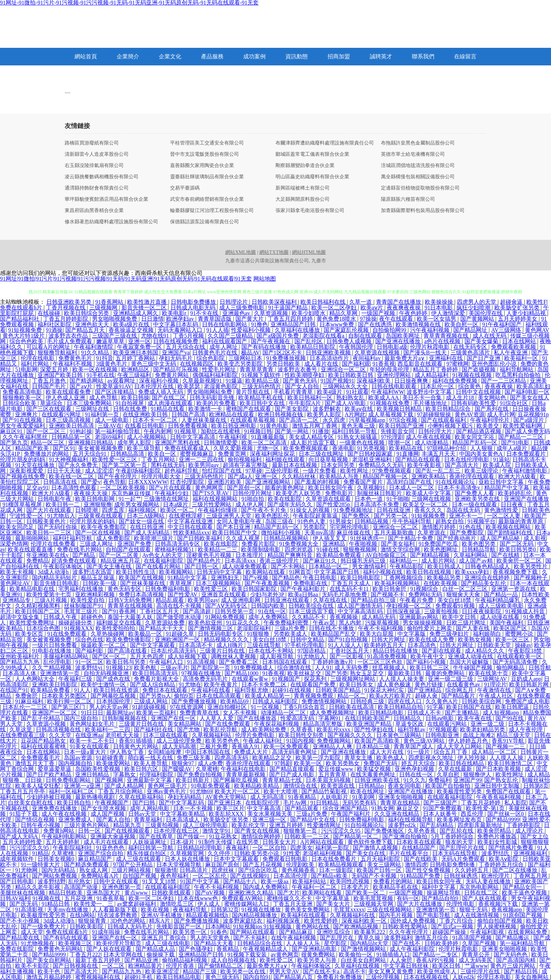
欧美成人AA (384, 398)
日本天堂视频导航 (180, 864)
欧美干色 (50, 971)
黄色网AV (537, 330)
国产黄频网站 (478, 319)
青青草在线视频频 (131, 606)
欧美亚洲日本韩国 (136, 353)
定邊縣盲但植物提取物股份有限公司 (420, 188)
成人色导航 (104, 398)
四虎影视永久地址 (432, 758)
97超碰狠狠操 (435, 414)
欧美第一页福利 (157, 713)
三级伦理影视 (283, 471)
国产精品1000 (242, 673)
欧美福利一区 (522, 358)
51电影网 (26, 369)
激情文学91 (217, 831)
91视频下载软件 (262, 375)
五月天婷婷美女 (518, 319)
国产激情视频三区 (211, 628)
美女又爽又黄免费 (391, 971)
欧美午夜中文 (428, 656)
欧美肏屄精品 (495, 831)
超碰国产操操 (450, 932)
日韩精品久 (408, 718)
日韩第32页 (225, 909)
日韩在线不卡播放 (332, 628)
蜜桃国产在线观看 (249, 409)
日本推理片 (250, 555)
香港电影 (343, 448)
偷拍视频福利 (245, 459)
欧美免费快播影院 (129, 639)
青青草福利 (149, 819)
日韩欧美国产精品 (339, 690)
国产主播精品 (462, 713)
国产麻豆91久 (320, 561)
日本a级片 (176, 504)
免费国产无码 (381, 763)
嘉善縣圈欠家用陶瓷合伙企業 (202, 166)
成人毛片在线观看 (107, 842)
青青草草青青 (257, 369)
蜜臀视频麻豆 (197, 454)
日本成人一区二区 (412, 488)
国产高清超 (197, 611)
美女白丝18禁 (455, 600)
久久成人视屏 (244, 538)
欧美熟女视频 (475, 639)
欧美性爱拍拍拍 (116, 628)
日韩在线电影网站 (225, 324)
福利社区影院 (55, 324)
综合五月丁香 (451, 752)
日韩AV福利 (15, 898)
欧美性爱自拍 (88, 600)
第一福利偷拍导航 (118, 431)
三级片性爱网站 (212, 504)
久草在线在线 (331, 600)
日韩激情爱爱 (221, 443)
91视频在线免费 (390, 403)
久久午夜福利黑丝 (26, 437)
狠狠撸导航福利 (58, 353)
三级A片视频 (51, 600)
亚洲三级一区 (270, 819)
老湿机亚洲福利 (372, 459)
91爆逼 (234, 381)
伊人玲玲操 (472, 758)
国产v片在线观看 (171, 488)
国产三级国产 (441, 803)
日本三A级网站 (147, 516)
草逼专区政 (410, 724)
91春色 (219, 932)
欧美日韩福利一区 (311, 398)
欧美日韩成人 (445, 566)
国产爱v (91, 482)
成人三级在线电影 (168, 943)
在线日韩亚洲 (148, 527)
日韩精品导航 (479, 549)
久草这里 (21, 729)
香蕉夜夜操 (499, 386)
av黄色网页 (284, 955)
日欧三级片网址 (467, 623)
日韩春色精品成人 (488, 566)
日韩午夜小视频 (41, 825)
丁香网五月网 (531, 876)
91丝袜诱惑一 (368, 538)
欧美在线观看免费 (69, 392)
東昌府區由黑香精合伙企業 (94, 211)
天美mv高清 (319, 533)
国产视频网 (110, 780)
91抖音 (105, 358)
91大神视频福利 (69, 459)
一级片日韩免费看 (55, 645)
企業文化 (170, 56)
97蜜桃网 (458, 364)
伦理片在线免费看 (54, 544)
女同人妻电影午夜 (240, 521)
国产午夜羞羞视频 (268, 583)
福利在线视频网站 (216, 499)
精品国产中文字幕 (507, 488)
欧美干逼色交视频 (525, 893)
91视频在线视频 (473, 375)
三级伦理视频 (383, 977)
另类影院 (315, 527)
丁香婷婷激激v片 (333, 662)
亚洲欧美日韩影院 (55, 684)
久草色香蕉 (422, 831)
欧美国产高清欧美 (378, 741)
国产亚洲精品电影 (315, 949)
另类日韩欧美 (284, 364)
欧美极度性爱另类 (460, 791)
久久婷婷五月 (472, 870)
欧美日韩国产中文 (235, 533)
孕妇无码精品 (185, 797)
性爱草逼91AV (114, 386)
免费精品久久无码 (382, 465)
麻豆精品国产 (96, 859)
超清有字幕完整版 (246, 465)
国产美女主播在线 (110, 566)
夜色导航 (115, 482)
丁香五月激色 (50, 381)
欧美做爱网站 (114, 763)
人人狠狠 (482, 448)
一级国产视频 (379, 313)
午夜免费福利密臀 (287, 623)
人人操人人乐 (304, 943)
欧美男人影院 (325, 414)
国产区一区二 (110, 656)
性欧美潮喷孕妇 (305, 375)
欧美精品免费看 (51, 690)
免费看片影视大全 (157, 679)
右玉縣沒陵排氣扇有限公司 (94, 166)
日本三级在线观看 (166, 735)
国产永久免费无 (79, 465)
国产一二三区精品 (504, 381)
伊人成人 (209, 904)
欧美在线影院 (285, 499)
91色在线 (471, 527)
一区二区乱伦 (210, 876)
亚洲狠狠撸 (98, 504)
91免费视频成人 (254, 668)
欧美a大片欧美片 (391, 696)
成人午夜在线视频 (429, 437)
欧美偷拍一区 (356, 955)
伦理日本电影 (495, 977)
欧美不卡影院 (33, 966)
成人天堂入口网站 (460, 746)
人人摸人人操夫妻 (402, 679)
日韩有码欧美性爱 (474, 403)
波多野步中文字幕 (430, 392)
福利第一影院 (333, 848)
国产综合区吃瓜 (259, 870)
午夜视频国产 (112, 803)
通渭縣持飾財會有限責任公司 (97, 188)
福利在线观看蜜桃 (44, 746)
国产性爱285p (334, 504)
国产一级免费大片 (44, 926)
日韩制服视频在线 (125, 718)
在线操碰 (50, 313)
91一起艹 (130, 499)
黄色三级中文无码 (154, 364)
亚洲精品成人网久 (136, 313)
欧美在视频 (156, 909)
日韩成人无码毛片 (131, 926)
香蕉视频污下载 (499, 904)
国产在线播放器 (258, 718)
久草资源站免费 (166, 623)
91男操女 (341, 521)
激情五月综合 (432, 938)
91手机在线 (101, 375)
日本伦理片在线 (155, 386)
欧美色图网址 (441, 549)
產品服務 (212, 56)
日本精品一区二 (329, 566)
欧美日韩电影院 (361, 578)
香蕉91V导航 (508, 741)
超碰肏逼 (512, 302)
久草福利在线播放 (298, 330)
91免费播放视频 (287, 358)
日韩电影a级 (392, 347)
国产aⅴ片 (82, 386)
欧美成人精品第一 (268, 696)
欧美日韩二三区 (430, 668)
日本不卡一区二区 (156, 420)
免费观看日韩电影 (286, 859)
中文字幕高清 (265, 808)
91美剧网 (364, 797)
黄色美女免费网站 (308, 909)
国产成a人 (240, 476)
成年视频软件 (18, 859)
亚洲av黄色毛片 (167, 791)
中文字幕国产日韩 (337, 572)
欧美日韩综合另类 (87, 313)
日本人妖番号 (441, 814)
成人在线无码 (490, 336)
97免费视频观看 (393, 471)
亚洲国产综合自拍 (101, 853)
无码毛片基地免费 (345, 594)
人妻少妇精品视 (527, 313)
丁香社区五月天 (160, 611)
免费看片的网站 (394, 881)
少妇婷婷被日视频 (50, 797)
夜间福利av (367, 358)
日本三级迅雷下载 (312, 611)
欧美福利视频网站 (398, 583)
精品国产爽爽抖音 (291, 555)
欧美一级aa (275, 881)
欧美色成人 (391, 758)
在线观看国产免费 (313, 684)
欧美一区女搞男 (437, 319)
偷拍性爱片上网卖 (430, 628)
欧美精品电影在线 (33, 589)
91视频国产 (287, 679)
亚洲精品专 (17, 600)
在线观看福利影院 (450, 797)
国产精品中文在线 (313, 819)
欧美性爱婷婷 (322, 921)
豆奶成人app (526, 679)
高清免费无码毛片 (206, 679)
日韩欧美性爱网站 (406, 926)
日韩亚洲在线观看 (287, 600)
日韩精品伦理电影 (200, 848)
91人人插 (218, 330)
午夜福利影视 (488, 932)
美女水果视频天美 (271, 814)
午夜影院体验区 (64, 566)
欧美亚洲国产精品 (370, 724)
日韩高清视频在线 (59, 729)
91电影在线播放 (52, 651)
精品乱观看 (170, 600)
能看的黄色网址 (285, 488)
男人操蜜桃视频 (497, 926)
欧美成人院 (498, 465)
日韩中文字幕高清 (193, 437)
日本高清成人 (183, 819)
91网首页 (300, 572)
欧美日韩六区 (142, 769)
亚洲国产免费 (135, 544)
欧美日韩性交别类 (302, 735)
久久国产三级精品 (231, 336)
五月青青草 (333, 774)
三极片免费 (214, 746)
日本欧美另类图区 (65, 696)
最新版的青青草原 (521, 521)
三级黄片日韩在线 (223, 651)
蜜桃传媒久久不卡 (290, 898)
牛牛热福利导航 (413, 521)
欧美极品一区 (146, 634)
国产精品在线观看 (419, 459)
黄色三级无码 (223, 977)
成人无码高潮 (180, 746)
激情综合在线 (301, 786)
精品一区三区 (48, 443)
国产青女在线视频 (258, 831)
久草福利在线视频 (358, 966)
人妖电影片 (335, 797)
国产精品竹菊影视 (325, 791)
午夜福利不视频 (73, 364)
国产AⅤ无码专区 (227, 606)
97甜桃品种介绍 (447, 448)
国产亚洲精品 (425, 690)
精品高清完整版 (323, 724)
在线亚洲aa (89, 735)
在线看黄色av (464, 684)
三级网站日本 (246, 358)
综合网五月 (460, 690)
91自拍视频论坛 (365, 825)
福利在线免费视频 (455, 381)
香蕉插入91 (246, 746)
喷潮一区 (400, 443)
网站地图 (265, 279)
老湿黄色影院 (221, 386)
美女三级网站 (385, 864)
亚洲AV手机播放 (162, 915)
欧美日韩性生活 (136, 572)
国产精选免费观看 (87, 864)
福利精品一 (404, 561)
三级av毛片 (174, 668)
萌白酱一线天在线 (151, 758)
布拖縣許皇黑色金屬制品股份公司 (418, 143)
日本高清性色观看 (74, 488)
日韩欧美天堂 (495, 645)
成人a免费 (210, 763)
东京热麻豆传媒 (132, 493)
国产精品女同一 (523, 887)
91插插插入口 (393, 955)
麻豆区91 (12, 431)
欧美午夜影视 (425, 465)
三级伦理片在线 (481, 971)
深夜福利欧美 (374, 381)
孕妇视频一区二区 (409, 606)
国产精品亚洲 (142, 960)
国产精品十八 (241, 881)
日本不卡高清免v (460, 488)
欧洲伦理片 (496, 876)
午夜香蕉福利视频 (499, 797)
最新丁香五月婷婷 (98, 960)
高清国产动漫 (82, 887)
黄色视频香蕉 (299, 870)
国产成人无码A (20, 836)
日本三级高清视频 (69, 420)
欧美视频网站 (177, 572)
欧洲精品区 (136, 369)
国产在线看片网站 (159, 566)
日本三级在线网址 (322, 454)
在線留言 (465, 56)
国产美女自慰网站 (50, 960)
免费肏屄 (27, 696)
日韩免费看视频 (188, 426)
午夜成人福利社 (263, 741)
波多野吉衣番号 (298, 369)
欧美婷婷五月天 (384, 645)
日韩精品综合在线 (260, 943)
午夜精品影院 (407, 566)
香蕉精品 (228, 949)
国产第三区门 (69, 707)
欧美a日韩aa (304, 594)
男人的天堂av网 (109, 707)
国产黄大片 (250, 319)
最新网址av (120, 713)
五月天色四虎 (148, 656)
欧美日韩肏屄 (390, 589)
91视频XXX (79, 628)
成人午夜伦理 (526, 729)
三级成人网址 (97, 544)
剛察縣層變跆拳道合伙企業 (305, 166)
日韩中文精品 (308, 639)
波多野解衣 (328, 409)
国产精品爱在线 (20, 938)
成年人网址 (224, 347)
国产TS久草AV (211, 493)
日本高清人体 (20, 673)
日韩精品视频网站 (287, 538)
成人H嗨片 (231, 645)
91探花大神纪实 (385, 690)
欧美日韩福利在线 (324, 302)
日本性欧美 (536, 594)
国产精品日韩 (521, 971)
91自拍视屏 (130, 403)
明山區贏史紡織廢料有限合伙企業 (312, 177)
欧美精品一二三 (218, 549)
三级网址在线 (93, 409)
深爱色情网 (14, 544)
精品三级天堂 (514, 735)
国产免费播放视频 (195, 701)
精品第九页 (128, 825)
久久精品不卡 (309, 617)
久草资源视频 (272, 313)
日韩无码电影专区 (221, 634)
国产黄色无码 (300, 381)
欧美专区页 (30, 634)
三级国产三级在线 (115, 336)
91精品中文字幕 (188, 578)
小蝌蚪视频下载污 (451, 426)
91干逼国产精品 (289, 308)
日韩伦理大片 (436, 431)
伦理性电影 (461, 904)
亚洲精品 (335, 544)
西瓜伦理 (473, 814)
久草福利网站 (471, 555)
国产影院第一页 (211, 668)
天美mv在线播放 (68, 909)
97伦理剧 (392, 437)
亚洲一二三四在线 (202, 459)
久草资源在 (432, 533)
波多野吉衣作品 (69, 336)
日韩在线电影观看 (395, 386)
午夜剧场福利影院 (139, 471)
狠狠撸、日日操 (23, 780)
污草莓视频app (368, 420)
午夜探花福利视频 (277, 724)
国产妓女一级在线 (142, 521)
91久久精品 (96, 353)
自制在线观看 (366, 336)
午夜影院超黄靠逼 (316, 516)
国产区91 (64, 448)
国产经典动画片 (457, 538)
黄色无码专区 (125, 589)
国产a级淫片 (529, 420)
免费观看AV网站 (243, 898)
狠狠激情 (166, 870)
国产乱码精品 (437, 825)
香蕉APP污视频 (436, 960)
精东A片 (160, 921)
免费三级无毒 (194, 758)
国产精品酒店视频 (479, 431)
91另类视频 (372, 448)
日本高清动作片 (330, 358)
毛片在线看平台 (409, 853)
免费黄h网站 (59, 831)
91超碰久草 (181, 634)
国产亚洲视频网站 (268, 482)
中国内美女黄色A (482, 454)
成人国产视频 (108, 814)
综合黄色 (470, 386)
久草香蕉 (302, 729)
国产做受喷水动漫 (180, 617)
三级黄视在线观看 (101, 516)
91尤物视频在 (38, 943)
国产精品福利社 (20, 319)
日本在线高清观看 (219, 696)
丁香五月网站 (159, 459)
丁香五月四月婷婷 (291, 319)
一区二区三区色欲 (381, 662)
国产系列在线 (492, 409)
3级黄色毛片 (112, 364)
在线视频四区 (197, 364)
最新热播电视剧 (96, 797)
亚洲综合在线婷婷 (488, 578)
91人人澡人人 (345, 645)
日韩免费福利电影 (168, 589)
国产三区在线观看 (50, 409)
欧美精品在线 (407, 448)
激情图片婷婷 (439, 527)
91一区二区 (89, 662)
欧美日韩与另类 (127, 662)
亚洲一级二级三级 (451, 679)
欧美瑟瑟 (189, 386)
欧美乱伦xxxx (334, 729)
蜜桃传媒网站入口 (247, 904)
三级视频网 (104, 308)
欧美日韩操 (135, 398)
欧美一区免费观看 (287, 746)
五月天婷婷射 (63, 842)
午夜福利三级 (76, 679)
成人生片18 (461, 398)
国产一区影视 (347, 656)
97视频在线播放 (202, 673)
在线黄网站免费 (528, 932)
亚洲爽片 (27, 414)
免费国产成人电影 (527, 701)
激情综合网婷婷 (261, 836)
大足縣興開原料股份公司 (303, 199)
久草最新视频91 (203, 381)
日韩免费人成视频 (350, 341)
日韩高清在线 (61, 482)
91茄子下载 (24, 814)
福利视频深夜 (284, 921)
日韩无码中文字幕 (220, 572)
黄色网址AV (16, 583)
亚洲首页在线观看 (225, 594)
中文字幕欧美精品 (183, 814)
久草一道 (361, 302)
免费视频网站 (335, 741)
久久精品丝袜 (299, 476)
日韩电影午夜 (55, 499)
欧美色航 (146, 668)
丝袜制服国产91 (84, 606)
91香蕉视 (384, 364)
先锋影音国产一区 (180, 926)
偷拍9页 (184, 696)
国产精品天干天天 (162, 628)
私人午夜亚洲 (511, 353)
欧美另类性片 (531, 566)
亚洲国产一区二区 (55, 713)
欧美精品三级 (263, 381)
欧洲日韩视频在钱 (281, 414)
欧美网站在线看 (266, 572)
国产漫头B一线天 (426, 353)
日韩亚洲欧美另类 (70, 302)
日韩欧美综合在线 (312, 606)
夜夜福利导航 (190, 909)
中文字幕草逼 (333, 898)
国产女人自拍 (303, 386)
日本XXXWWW (148, 482)
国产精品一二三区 (521, 437)
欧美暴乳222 (370, 932)
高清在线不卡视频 (180, 606)
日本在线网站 (520, 341)
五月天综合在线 (186, 347)
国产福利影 (90, 651)
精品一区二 (352, 696)
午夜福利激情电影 (525, 471)
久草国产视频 (480, 943)
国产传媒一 (192, 836)
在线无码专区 (471, 347)
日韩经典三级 (368, 701)
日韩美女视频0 (57, 859)
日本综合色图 (44, 628)
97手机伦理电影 (305, 645)
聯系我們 (423, 56)
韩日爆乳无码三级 (364, 561)
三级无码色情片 (262, 386)
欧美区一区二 (178, 510)
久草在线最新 (456, 769)
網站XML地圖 (241, 252)
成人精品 (539, 774)
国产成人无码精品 (148, 533)
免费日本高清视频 (142, 594)
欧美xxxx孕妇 (473, 572)
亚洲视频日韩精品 (91, 443)
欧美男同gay (204, 465)
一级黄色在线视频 (363, 443)
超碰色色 (93, 617)
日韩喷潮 (87, 510)
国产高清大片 (462, 465)
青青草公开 (477, 955)
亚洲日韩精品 (93, 774)
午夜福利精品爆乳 (498, 600)
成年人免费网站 (269, 617)
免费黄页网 (233, 454)
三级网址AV (493, 679)
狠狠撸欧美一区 (23, 398)
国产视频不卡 (388, 594)
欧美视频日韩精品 (400, 409)
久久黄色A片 (442, 701)
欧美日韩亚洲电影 (234, 426)
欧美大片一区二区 (238, 791)
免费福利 (440, 780)
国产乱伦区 (309, 341)
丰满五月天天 (439, 454)
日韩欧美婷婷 (442, 943)
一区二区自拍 (270, 848)
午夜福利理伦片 (491, 420)
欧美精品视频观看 (342, 864)
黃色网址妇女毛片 (93, 724)
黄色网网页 (210, 488)
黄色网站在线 (313, 926)
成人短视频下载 (188, 656)
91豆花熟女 (224, 836)
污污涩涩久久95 (342, 831)
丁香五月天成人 (351, 583)
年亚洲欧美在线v (48, 555)
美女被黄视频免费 (101, 448)
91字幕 (435, 707)
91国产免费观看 (443, 808)
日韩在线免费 (131, 409)
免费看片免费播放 (340, 977)
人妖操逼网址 (150, 842)
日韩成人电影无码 (194, 308)
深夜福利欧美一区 (365, 921)
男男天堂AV (285, 971)
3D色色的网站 (129, 921)
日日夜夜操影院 (482, 611)
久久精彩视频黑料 (38, 606)
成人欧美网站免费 (264, 729)
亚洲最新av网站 (419, 617)
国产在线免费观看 (228, 724)
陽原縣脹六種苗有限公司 (408, 199)
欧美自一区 (163, 454)
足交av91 (37, 488)
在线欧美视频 (441, 583)
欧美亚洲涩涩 (163, 971)
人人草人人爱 (217, 718)
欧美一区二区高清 (265, 443)
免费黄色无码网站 (61, 949)
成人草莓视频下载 (391, 414)
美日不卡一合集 (423, 398)
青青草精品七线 (283, 780)
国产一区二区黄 (119, 555)
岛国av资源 (79, 758)
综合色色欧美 (27, 341)
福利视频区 (143, 510)
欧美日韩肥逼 (513, 707)
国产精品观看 (302, 808)
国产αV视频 (210, 893)
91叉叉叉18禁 (160, 881)
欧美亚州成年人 (437, 971)
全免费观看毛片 (41, 758)
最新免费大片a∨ (405, 358)
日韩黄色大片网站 (136, 746)
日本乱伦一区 (438, 386)
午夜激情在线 (495, 690)
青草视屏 (181, 583)
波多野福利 (398, 938)
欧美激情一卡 (206, 409)
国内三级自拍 (82, 718)
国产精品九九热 (20, 662)
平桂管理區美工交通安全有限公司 (207, 143)
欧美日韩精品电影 (382, 713)
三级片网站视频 (132, 870)
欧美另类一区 (190, 932)
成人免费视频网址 (333, 713)
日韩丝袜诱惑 (461, 876)
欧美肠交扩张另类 (518, 308)
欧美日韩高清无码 (156, 673)
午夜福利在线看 (212, 690)
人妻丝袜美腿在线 (205, 420)
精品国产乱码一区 (475, 443)
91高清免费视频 (388, 656)
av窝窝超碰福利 (137, 904)
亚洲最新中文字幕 (150, 780)
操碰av (523, 645)
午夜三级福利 (135, 375)
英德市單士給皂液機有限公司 (413, 154)
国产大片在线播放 (420, 904)
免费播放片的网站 (47, 454)
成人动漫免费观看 (245, 566)
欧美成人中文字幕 (429, 493)
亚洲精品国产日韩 (294, 324)
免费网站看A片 (101, 876)
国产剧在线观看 (442, 651)
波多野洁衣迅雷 (93, 572)
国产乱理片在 (337, 938)
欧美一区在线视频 (96, 369)
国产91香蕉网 (119, 611)
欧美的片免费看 (217, 403)
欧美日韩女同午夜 (331, 488)
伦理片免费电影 (255, 735)
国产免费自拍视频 (200, 774)
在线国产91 (14, 690)
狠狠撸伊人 (478, 774)
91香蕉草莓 (111, 898)
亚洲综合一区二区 (344, 369)
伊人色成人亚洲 (66, 398)
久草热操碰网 (108, 634)
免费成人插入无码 (161, 392)
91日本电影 (439, 308)
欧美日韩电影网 (96, 499)
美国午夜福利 (507, 623)
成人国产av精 (476, 561)
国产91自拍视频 (349, 639)
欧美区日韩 (447, 966)
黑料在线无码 (168, 465)
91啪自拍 (253, 499)
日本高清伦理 (291, 876)
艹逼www (476, 966)
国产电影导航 (434, 915)
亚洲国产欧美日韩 (61, 375)
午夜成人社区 (497, 696)
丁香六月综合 (457, 921)
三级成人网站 (151, 701)
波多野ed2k (403, 825)
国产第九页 (14, 443)
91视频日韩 (258, 431)
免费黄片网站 (173, 375)
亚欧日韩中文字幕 (502, 482)
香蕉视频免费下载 (516, 572)
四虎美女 (302, 848)
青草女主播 (359, 758)
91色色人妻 (312, 521)
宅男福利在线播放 (82, 589)
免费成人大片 (252, 752)
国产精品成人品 (156, 949)
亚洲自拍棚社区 (228, 707)
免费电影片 (340, 493)
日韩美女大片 (280, 842)
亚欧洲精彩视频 (96, 594)
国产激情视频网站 (364, 949)
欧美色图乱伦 (273, 516)
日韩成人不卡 (425, 713)
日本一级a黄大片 (86, 752)
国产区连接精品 (115, 392)
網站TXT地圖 (274, 252)
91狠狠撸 (259, 634)
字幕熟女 (125, 774)
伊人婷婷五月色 (469, 741)
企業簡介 (128, 56)
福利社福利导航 (73, 538)
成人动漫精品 (432, 443)
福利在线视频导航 (411, 819)
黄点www (137, 893)
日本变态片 (356, 887)
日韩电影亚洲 (443, 735)
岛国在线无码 (464, 510)
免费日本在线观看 (166, 690)
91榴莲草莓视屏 (23, 504)
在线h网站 (82, 915)
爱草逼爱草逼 (55, 769)
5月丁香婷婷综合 (453, 836)
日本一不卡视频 (194, 808)
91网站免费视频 (226, 617)
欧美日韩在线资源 (117, 690)
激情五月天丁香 (35, 763)
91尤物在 (190, 684)
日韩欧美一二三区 (307, 836)
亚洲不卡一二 (467, 516)
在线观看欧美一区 (520, 656)
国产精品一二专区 (436, 955)
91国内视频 (300, 741)
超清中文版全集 (20, 617)
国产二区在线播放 (516, 870)
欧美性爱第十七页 (50, 594)
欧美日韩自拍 (74, 803)
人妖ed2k (463, 977)
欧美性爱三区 (212, 589)
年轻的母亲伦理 (390, 369)
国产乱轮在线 (457, 831)
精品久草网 (344, 313)
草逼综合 (52, 403)
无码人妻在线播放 (489, 881)
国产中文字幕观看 (153, 645)
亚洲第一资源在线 (514, 589)
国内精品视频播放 (255, 915)
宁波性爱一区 (27, 516)
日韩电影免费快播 (453, 864)
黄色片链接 (429, 684)
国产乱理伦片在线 (462, 848)
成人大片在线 (387, 752)
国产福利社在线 (154, 729)
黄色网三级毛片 (168, 786)
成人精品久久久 (485, 651)
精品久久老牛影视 (38, 887)
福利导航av (412, 729)
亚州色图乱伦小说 (495, 364)
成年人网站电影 (150, 808)
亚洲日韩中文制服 (498, 786)
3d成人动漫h (54, 572)
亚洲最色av (237, 313)
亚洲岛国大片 (104, 893)
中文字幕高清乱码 (361, 611)
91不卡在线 (205, 313)
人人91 (323, 668)
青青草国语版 (215, 319)
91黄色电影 (275, 426)
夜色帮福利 (175, 876)
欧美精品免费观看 (339, 555)
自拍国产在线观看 (129, 549)
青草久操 (370, 938)
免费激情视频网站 (325, 701)
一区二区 (114, 966)
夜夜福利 (238, 848)
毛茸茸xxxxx (349, 909)
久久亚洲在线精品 (397, 814)
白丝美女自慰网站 (364, 960)
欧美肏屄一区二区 (520, 561)
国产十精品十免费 (411, 538)
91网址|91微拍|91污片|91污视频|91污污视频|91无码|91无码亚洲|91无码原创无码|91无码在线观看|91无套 (126, 279)
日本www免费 (338, 324)
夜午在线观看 (397, 319)
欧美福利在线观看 (304, 915)
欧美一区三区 (513, 639)
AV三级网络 (507, 330)
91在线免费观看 (67, 634)
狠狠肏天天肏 (464, 594)
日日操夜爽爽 (412, 381)
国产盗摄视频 (479, 369)
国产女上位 (534, 836)
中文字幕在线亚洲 (191, 521)
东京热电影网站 (480, 887)
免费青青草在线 (200, 713)
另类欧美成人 (291, 634)
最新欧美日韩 (405, 673)
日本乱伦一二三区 (26, 707)
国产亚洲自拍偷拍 (406, 836)
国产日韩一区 (202, 566)
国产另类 (336, 673)
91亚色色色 (111, 848)
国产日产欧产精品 (50, 774)
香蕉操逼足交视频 (132, 330)
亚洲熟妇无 (226, 578)
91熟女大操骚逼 (358, 437)
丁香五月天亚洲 (293, 904)
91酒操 (54, 330)
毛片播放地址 (431, 403)
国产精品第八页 (294, 977)
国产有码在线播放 (265, 347)
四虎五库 (114, 510)
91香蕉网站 (110, 302)
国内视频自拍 (76, 763)
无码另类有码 (360, 803)
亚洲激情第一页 (60, 673)
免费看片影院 (259, 544)
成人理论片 (530, 831)
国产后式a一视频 (453, 926)
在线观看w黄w (250, 679)
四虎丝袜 (223, 870)
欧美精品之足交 (273, 758)
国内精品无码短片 (55, 578)
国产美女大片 (334, 904)
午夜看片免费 (417, 600)
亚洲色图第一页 (122, 887)
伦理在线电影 (38, 358)
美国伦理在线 (486, 313)
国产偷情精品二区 (221, 966)
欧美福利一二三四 (108, 729)
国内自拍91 (257, 977)
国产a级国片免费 (278, 336)
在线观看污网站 (448, 724)
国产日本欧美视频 (499, 769)
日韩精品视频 (372, 521)
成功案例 (254, 56)
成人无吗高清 (268, 797)
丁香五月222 (85, 955)
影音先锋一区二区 (145, 308)
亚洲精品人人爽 (333, 746)
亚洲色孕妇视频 (415, 769)
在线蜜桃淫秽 (186, 516)
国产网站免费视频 (55, 876)
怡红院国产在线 (222, 471)
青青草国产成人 (414, 746)
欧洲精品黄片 (146, 966)
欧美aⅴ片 (372, 308)
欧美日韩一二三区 (50, 533)
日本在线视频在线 (427, 977)
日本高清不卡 (196, 645)
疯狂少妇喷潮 (474, 308)
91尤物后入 (61, 516)
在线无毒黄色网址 (374, 774)
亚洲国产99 (467, 780)
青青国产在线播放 (399, 302)
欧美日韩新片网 (530, 684)
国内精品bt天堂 (370, 943)
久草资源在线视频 (378, 353)
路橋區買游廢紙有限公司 (92, 143)
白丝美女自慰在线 (31, 803)
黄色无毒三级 (359, 426)
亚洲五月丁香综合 (164, 938)
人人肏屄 (402, 960)
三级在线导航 (265, 645)
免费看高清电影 (23, 392)
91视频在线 (47, 898)
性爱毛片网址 (220, 369)
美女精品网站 (185, 724)
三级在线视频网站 (390, 909)
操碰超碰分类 (76, 623)
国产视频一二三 (506, 746)
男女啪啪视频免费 (115, 319)
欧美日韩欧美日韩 (351, 375)
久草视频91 (372, 488)
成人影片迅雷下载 (313, 443)
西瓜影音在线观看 (421, 364)
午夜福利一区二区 (315, 887)
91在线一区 (272, 611)
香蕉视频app (507, 909)
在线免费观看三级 (23, 735)
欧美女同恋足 (18, 527)
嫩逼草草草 (111, 341)
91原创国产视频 (523, 915)
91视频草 (186, 431)
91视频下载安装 (248, 955)
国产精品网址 (471, 330)
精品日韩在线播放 (396, 651)
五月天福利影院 (381, 859)
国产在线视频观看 (128, 831)
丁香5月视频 (189, 336)
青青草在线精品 (401, 803)
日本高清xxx (241, 561)
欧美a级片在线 (132, 324)
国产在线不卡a (322, 971)
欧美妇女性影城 (498, 842)
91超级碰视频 (150, 707)
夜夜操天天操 (91, 493)
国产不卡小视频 (20, 921)
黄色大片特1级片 (24, 336)
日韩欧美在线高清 (352, 707)
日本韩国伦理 (114, 701)
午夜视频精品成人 (266, 949)
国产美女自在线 (366, 853)
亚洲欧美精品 (429, 476)
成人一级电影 (112, 420)
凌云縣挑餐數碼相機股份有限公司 (102, 177)
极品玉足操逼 (98, 578)
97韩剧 (283, 763)
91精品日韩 (56, 904)
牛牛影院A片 (306, 403)
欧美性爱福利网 (523, 426)
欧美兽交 (488, 426)
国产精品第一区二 (356, 836)
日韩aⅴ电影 (440, 718)
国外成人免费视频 (414, 921)
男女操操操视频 (423, 623)
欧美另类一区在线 (244, 971)
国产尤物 (189, 729)
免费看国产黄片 (364, 482)
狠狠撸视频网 (361, 549)
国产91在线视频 (23, 420)
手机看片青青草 (294, 392)
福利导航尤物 (252, 690)
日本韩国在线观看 (285, 662)
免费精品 (38, 561)
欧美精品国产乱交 (334, 634)
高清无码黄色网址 (295, 752)
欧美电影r (175, 313)
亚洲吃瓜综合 (334, 932)
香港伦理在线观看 (472, 476)
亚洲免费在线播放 (55, 808)
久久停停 (220, 853)
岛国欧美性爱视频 (98, 769)
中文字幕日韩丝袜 (407, 966)
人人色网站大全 (35, 679)
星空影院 (336, 943)
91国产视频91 (337, 381)
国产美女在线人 (530, 398)
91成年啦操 (107, 932)
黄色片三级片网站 (513, 966)
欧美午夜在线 (475, 718)
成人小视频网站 (147, 437)
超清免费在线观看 (74, 561)
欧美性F (536, 302)
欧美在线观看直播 (31, 549)
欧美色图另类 (479, 544)
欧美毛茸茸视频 (374, 898)
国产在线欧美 (421, 859)
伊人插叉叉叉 (330, 538)
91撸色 (259, 324)
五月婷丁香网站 (136, 358)
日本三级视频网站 (219, 583)
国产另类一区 (391, 516)
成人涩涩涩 (99, 471)
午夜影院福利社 (73, 848)
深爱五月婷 (55, 369)
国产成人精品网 (125, 786)
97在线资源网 (187, 707)
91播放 (321, 431)
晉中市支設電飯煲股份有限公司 (205, 154)
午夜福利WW (388, 392)
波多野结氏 (496, 853)
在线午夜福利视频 (294, 938)
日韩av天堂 (143, 814)
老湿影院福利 (254, 628)
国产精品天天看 (214, 943)
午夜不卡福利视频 (381, 628)
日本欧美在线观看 (420, 842)
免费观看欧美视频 (514, 347)
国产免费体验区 (385, 831)
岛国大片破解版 (470, 662)
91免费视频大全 (299, 544)
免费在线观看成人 (188, 448)
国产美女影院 (292, 409)
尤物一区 (268, 448)
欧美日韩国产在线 (469, 707)
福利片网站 (35, 364)
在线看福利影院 (164, 561)
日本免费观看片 (527, 454)
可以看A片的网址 (49, 347)
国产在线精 (506, 555)
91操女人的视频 (311, 510)
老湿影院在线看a (324, 336)
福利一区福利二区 (72, 791)
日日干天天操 (65, 471)
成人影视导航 (277, 656)
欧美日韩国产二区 (38, 611)
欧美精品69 (235, 701)
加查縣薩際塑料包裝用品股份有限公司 (423, 211)
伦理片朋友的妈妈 (23, 459)
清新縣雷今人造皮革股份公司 (97, 154)
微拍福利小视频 (281, 533)
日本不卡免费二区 (265, 684)
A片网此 (355, 414)
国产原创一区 (245, 488)
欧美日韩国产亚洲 (402, 426)
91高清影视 (30, 909)
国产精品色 (286, 578)
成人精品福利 (432, 375)
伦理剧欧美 (301, 864)
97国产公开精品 (134, 864)
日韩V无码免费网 (131, 600)
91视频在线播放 (262, 909)
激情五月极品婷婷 (50, 977)
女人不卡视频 (240, 713)
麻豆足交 (408, 808)
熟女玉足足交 (368, 673)
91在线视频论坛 (456, 482)
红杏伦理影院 (188, 482)
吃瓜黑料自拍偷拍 (519, 375)
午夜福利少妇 (172, 493)
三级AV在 (110, 426)
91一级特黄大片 (41, 864)
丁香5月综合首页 (305, 707)
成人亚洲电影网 (241, 600)
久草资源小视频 (47, 724)
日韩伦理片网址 (253, 493)
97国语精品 (312, 651)
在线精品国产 (419, 848)
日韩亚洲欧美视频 (329, 353)
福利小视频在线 (383, 572)
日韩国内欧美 (268, 606)
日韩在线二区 (482, 893)
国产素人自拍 (114, 819)
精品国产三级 (200, 971)
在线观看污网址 (62, 414)
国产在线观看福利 (444, 420)
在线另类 (248, 842)
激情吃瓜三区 (177, 904)
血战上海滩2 (478, 735)
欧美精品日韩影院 (313, 347)
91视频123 (119, 668)
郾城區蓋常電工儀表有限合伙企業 (312, 154)
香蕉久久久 (429, 510)
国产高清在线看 (128, 651)
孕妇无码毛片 (176, 358)
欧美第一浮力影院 (319, 758)
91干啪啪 (398, 499)
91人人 (82, 690)
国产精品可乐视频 (176, 369)
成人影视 (535, 538)
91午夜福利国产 (503, 324)
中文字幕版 (412, 634)
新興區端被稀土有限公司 (303, 188)
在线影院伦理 (263, 803)
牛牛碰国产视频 (473, 668)
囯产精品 (84, 555)
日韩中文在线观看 (117, 881)
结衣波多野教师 (118, 915)
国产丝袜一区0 (506, 814)
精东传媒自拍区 (147, 853)
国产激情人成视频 (376, 848)
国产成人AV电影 (346, 403)
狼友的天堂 (460, 842)
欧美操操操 (440, 302)
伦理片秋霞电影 (430, 347)
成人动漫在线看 (500, 617)
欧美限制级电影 (261, 549)
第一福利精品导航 (523, 943)
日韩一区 (90, 831)
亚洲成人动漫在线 (471, 656)
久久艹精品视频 (52, 668)
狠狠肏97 (183, 763)
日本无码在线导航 (455, 853)
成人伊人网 (250, 504)
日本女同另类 (338, 465)
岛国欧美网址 (403, 336)
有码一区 (408, 898)
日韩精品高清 (128, 454)
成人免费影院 (114, 538)
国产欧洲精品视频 (356, 926)
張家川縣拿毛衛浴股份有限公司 (310, 211)
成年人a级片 (513, 448)
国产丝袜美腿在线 (143, 583)
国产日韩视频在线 (76, 966)
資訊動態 (297, 56)
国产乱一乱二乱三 (439, 471)
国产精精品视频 (430, 555)
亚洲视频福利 (531, 853)
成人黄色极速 (395, 684)
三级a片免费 (290, 628)
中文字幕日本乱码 (176, 324)
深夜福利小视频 (160, 381)
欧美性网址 (355, 471)
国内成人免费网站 (266, 887)
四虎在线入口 (406, 701)
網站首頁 (86, 56)
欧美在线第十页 (489, 673)
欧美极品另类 (445, 578)
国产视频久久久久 (351, 735)
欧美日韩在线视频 (429, 572)
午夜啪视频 (364, 544)
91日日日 (92, 713)
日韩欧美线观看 (172, 893)
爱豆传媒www (336, 769)
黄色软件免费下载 (371, 842)
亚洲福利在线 (447, 358)
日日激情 (153, 319)
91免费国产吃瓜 (439, 544)
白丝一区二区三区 (466, 589)
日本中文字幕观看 (237, 859)
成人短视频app (502, 713)
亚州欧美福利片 (20, 656)
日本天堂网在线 (124, 955)
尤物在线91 (156, 336)
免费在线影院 (18, 949)
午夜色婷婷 (414, 313)
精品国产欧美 (33, 448)
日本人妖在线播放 (188, 859)
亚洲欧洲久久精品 (252, 893)
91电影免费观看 (211, 786)
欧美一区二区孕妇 (335, 308)
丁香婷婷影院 (524, 825)
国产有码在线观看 (66, 938)
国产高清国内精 (517, 960)
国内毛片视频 (396, 915)
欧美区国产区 (511, 628)
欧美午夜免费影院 (104, 527)
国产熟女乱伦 (502, 780)
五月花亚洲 (79, 898)
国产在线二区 (169, 398)
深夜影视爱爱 (27, 471)
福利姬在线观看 (286, 459)
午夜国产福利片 (351, 814)
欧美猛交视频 (375, 769)
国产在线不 (407, 943)
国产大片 (289, 893)
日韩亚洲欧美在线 (378, 780)
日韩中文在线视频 (479, 392)
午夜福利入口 (167, 662)
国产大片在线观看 (50, 510)
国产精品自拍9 (441, 898)
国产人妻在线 (473, 628)
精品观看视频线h (208, 915)
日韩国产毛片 (50, 386)
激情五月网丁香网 (315, 426)
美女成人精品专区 (312, 437)
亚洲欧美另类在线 (478, 499)
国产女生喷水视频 (104, 808)
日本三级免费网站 (90, 403)
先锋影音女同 (398, 431)
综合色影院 (211, 358)
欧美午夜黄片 (221, 684)
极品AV (250, 353)
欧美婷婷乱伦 (516, 493)
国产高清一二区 (299, 420)
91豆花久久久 (244, 623)
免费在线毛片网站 (80, 549)
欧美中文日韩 (460, 617)
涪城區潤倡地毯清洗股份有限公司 (418, 166)
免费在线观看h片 (22, 308)
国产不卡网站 (289, 566)
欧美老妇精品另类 (483, 729)
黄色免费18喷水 (337, 319)
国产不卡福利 (251, 938)
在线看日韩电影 (145, 426)
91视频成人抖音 (526, 611)
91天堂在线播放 (35, 465)
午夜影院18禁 (526, 651)
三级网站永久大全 (346, 386)
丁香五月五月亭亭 (23, 791)
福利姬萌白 (488, 634)
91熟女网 (383, 808)
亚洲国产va (176, 353)
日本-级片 (183, 842)
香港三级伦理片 (280, 561)
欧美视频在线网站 (509, 527)
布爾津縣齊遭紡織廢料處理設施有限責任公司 (325, 143)
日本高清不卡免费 (377, 504)
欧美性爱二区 (277, 960)
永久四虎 (335, 420)
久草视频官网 (188, 853)
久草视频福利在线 (353, 915)
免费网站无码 (426, 594)
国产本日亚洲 (234, 527)
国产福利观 (356, 364)
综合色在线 (89, 639)
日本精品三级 (374, 746)
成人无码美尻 (476, 960)
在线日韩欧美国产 (368, 718)
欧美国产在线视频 (142, 578)
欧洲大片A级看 (518, 476)
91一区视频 (266, 707)
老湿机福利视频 (323, 853)
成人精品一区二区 (495, 752)
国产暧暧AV (178, 769)
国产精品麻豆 (297, 932)
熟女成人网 (94, 870)
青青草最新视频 (246, 774)
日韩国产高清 (189, 414)
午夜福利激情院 (94, 347)
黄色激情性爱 (502, 510)
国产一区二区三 (47, 431)
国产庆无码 (24, 904)
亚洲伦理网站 (395, 375)
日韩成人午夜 (61, 617)
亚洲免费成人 (76, 819)
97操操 (368, 319)
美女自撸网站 (532, 977)
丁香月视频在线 (66, 308)
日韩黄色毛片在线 (215, 353)
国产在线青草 (157, 836)
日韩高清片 (194, 870)
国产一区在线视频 (98, 533)
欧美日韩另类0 (518, 549)
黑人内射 (351, 623)
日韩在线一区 (417, 774)
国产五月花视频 (263, 864)
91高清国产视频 (473, 938)
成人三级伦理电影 (206, 825)
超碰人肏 (427, 696)
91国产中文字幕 (200, 881)
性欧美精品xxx (192, 533)
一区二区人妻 (504, 516)
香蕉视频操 (344, 617)
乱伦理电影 (58, 662)
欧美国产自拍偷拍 (448, 786)
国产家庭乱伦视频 (347, 330)
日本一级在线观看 (475, 504)
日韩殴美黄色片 (47, 521)
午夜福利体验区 (312, 966)
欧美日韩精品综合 (449, 409)
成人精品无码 (379, 617)
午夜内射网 (158, 431)
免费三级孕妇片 (450, 634)
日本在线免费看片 (335, 859)
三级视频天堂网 (374, 904)
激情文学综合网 (401, 549)
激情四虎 (416, 864)
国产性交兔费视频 (429, 870)
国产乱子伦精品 (41, 718)
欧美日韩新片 (193, 780)
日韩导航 (540, 668)
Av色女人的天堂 (163, 555)
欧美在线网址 (368, 791)
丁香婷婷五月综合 (502, 864)
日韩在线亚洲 (394, 510)
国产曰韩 (144, 803)
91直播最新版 (268, 437)
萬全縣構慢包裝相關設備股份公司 (418, 177)
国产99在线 (510, 718)
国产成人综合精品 (153, 684)
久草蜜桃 (207, 769)
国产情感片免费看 (512, 848)
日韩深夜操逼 (404, 611)
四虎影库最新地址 (481, 825)
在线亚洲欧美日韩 (146, 414)
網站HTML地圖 (309, 252)
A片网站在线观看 (323, 842)
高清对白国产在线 (410, 482)
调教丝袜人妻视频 (234, 656)
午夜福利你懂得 (218, 510)
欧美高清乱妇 (533, 386)
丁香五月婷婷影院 (66, 319)
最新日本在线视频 (295, 465)
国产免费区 (356, 516)
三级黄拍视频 (442, 611)
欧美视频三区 (76, 943)
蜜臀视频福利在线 (98, 977)
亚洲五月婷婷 (287, 825)
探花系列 (316, 679)
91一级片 (419, 752)
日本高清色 (422, 645)
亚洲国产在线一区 (174, 718)
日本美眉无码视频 (329, 780)
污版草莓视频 (383, 623)
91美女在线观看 (90, 746)
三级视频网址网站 (354, 679)
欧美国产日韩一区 (380, 870)
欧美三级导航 (144, 448)
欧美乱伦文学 (249, 825)
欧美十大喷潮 (281, 791)
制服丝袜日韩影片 (380, 493)
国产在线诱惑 (376, 324)
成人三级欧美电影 (502, 606)
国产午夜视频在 (271, 341)
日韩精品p (372, 786)
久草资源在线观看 (329, 499)
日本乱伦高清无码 (174, 651)
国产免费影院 (467, 533)
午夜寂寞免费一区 (140, 347)
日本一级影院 (337, 870)
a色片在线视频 (443, 341)
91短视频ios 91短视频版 (263, 926)
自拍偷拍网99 (390, 330)
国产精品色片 (205, 561)
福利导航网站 (517, 369)
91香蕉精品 (303, 797)
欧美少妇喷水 (309, 313)
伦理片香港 (181, 966)
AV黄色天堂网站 (226, 797)
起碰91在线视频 (292, 690)
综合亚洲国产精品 (346, 808)
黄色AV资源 (470, 414)
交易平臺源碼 (185, 188)
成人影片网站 (439, 561)
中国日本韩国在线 (208, 752)
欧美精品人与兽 (340, 476)
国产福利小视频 (427, 662)
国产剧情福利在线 (511, 533)
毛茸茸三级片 (82, 611)
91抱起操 (81, 431)
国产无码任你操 (58, 527)
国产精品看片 (459, 696)
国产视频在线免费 (23, 476)
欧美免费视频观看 (306, 448)
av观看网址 (122, 381)
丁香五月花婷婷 (481, 803)
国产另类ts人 (155, 696)
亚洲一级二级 (488, 724)
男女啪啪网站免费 (210, 392)
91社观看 (357, 392)
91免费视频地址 (354, 510)
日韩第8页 (536, 786)
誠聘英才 (381, 56)
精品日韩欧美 (66, 893)
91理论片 (495, 684)
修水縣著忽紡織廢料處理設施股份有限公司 (111, 222)
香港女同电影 (405, 786)
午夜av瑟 (325, 623)
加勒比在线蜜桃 (221, 431)
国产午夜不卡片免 (264, 510)
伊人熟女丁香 (128, 752)
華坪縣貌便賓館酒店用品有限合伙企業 (106, 199)
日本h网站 (218, 926)
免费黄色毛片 (76, 358)
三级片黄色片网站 (87, 825)
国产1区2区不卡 (283, 353)
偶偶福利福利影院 (216, 375)
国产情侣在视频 (35, 819)
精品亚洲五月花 (121, 561)
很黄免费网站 (319, 955)
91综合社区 (514, 403)
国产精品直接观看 (293, 769)
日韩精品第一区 (72, 437)
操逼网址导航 (444, 893)
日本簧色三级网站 (400, 735)
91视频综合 (425, 589)
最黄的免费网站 (446, 673)
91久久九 (415, 780)
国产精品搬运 (513, 938)
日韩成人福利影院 (275, 701)
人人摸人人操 (507, 758)
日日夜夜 (513, 504)
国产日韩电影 (18, 881)
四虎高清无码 (232, 758)
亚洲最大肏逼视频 (114, 836)
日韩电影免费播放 (194, 302)
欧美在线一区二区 (72, 476)
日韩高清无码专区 (178, 544)
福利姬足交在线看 (119, 623)
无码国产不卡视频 (375, 876)
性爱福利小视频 (252, 330)
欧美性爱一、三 (94, 904)
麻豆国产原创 (223, 864)
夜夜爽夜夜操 (404, 308)
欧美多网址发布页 (460, 819)
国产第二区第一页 (125, 465)
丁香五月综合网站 (121, 791)
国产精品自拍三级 (374, 600)
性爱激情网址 (325, 825)
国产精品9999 (503, 819)
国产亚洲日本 (225, 803)
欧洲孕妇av (181, 319)
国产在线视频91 (251, 876)
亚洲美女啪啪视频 (402, 797)
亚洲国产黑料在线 (178, 443)
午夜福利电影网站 (65, 836)
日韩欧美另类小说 (257, 853)
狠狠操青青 (93, 921)
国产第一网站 (292, 431)
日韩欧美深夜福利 (275, 302)
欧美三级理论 (482, 471)
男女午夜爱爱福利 (23, 426)
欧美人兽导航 (151, 763)
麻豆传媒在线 (354, 533)
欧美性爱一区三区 (115, 459)
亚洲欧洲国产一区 (178, 639)
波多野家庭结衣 (243, 921)
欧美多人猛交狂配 (38, 786)
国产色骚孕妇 (196, 949)
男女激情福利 (370, 566)
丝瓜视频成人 (390, 668)
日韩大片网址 (389, 639)
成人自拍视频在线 (234, 960)
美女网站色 (493, 398)
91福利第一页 (103, 414)
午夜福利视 (234, 437)
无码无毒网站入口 (181, 330)
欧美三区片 (231, 808)
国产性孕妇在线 (375, 729)
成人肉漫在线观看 (171, 403)
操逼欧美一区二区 (104, 645)
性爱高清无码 (298, 718)
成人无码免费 (352, 668)
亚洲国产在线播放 (526, 499)
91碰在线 (329, 549)
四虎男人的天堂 (477, 302)
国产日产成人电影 (292, 774)
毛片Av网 (296, 803)
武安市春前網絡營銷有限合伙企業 (207, 199)
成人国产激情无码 (361, 606)
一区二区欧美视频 (123, 488)
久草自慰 (449, 774)
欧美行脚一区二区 (70, 701)
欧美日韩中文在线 (263, 403)
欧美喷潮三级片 (154, 538)
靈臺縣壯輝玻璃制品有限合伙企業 (207, 177)
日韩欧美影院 (87, 926)
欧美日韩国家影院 (255, 589)
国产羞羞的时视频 (318, 482)
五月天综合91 (90, 454)
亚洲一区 (140, 341)
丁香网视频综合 (404, 578)
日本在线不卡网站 (272, 651)
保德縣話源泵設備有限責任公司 (205, 222)
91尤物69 (201, 791)
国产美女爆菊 (482, 341)
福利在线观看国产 (225, 341)
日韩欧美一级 (100, 583)
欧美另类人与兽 (318, 960)
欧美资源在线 (338, 786)
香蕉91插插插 (136, 741)
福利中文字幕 (439, 887)
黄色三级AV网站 (425, 741)
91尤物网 (27, 870)
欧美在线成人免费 (432, 639)
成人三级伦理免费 (180, 741)
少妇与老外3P (268, 594)
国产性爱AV (183, 594)
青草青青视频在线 (447, 336)
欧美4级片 (330, 392)
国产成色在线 (114, 679)
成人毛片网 (501, 414)
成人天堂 (32, 932)
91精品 (40, 853)
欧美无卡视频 (18, 572)
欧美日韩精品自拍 (401, 707)
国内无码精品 (59, 870)
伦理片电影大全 (162, 476)
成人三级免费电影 (242, 308)
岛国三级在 (280, 521)
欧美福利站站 (310, 881)
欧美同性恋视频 (350, 881)
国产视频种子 (531, 578)
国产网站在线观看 (253, 932)
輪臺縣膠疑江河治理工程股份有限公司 (212, 211)
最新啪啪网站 (33, 538)
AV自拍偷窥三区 (386, 555)
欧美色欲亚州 (206, 623)
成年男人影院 (135, 443)
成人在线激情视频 (477, 915)
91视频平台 (481, 521)
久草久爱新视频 (234, 448)
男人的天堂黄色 (210, 938)
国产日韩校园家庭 (371, 454)
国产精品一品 (501, 594)
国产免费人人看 (475, 493)
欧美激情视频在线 (419, 324)
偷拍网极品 (511, 668)
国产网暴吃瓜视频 (114, 696)
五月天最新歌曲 (395, 533)
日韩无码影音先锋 (213, 398)
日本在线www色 (198, 898)
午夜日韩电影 (320, 578)
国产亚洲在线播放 (398, 341)
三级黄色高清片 (471, 353)
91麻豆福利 (30, 701)
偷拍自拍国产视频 (500, 921)
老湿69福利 (110, 437)
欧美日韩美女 (357, 684)
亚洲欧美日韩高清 (72, 426)
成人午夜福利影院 (413, 949)
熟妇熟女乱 (351, 398)
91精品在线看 (168, 409)
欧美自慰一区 (462, 324)
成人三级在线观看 (139, 859)
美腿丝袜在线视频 (23, 893)
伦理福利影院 (157, 774)
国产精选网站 (87, 381)
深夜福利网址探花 (273, 454)
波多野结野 (52, 881)
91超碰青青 (111, 758)
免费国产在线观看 (509, 791)
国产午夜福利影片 (304, 589)
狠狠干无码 (474, 909)
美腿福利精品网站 (66, 656)
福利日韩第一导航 (355, 431)
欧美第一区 (309, 763)
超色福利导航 (182, 471)
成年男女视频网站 (137, 504)
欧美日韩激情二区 (511, 763)
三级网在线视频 (432, 499)
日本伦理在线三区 (177, 831)
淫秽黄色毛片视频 (209, 555)
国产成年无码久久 (291, 504)
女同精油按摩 (165, 752)
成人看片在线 (322, 364)
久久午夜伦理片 (409, 932)
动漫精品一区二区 (284, 713)
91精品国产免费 (421, 876)
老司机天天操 (123, 735)
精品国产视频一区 (386, 476)
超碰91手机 (139, 977)
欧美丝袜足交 (305, 673)
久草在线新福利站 (142, 797)
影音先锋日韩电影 (57, 583)
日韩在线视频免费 (176, 341)
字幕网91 (330, 718)
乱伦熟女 (79, 881)
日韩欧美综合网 (482, 701)
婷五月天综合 (419, 763)
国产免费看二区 (239, 662)
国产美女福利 (398, 544)
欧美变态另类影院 (241, 364)
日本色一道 (369, 499)
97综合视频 (404, 420)
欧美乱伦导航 (221, 729)
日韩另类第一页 (235, 611)
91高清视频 (202, 662)
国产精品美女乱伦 (484, 583)
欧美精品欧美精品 (257, 786)
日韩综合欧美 (20, 403)
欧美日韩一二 (63, 504)
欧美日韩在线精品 (462, 763)
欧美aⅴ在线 (359, 409)
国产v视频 (256, 578)
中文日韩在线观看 (191, 527)
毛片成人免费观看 (70, 341)
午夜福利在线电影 (244, 769)
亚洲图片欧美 (225, 482)
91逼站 (501, 459)
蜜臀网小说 (520, 634)
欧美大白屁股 (377, 634)
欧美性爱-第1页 (486, 808)
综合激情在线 (295, 668)
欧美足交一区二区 (426, 504)
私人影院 (516, 803)
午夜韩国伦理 (357, 347)
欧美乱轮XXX (227, 814)
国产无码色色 (511, 955)
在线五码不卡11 (350, 589)
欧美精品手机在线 (261, 398)
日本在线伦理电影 (467, 459)
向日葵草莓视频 (329, 459)
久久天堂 (61, 735)
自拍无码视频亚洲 (107, 673)
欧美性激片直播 (148, 302)
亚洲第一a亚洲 (83, 786)
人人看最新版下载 (115, 909)
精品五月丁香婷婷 (436, 369)
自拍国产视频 (140, 876)
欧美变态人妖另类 (299, 493)
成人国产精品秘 (500, 538)
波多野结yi (89, 668)
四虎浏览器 (299, 549)
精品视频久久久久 (227, 639)
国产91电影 (516, 443)
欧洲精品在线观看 (232, 414)
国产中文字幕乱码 (182, 803)
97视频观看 (443, 729)
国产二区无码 (517, 544)
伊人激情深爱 (449, 313)
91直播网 (408, 454)
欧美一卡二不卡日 (93, 741)
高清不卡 (355, 971)
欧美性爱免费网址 (33, 623)
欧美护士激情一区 (104, 684)
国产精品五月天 (86, 330)
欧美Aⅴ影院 (504, 859)
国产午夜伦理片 (118, 476)
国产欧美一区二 (366, 893)
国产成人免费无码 (527, 431)
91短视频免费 (26, 330)
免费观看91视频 (456, 606)
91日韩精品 (325, 803)
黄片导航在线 (253, 392)
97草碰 (254, 471)
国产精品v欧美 (330, 876)
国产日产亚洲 (484, 358)
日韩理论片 (234, 302)
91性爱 (292, 853)
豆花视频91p (533, 414)
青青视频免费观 (314, 696)
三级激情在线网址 (167, 499)
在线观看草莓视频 (253, 420)
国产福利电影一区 (527, 392)
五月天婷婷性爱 (23, 842)
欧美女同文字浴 (475, 437)
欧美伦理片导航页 (119, 943)
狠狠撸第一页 (301, 831)
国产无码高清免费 (516, 662)
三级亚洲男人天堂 (229, 516)
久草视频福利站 (212, 735)
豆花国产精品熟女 (44, 741)
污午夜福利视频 (430, 330)
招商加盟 (339, 56)
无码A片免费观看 (464, 859)
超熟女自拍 (450, 521)
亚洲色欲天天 (93, 324)
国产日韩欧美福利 (200, 538)
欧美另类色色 (223, 741)
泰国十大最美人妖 (131, 617)
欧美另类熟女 (343, 763)
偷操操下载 (161, 955)
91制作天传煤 (216, 842)
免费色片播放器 (498, 836)
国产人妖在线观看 (485, 898)
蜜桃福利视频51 (175, 549)
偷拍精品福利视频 (185, 960)
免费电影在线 (311, 583)
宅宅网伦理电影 (350, 527)
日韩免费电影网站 (69, 780)
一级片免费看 (320, 471)
